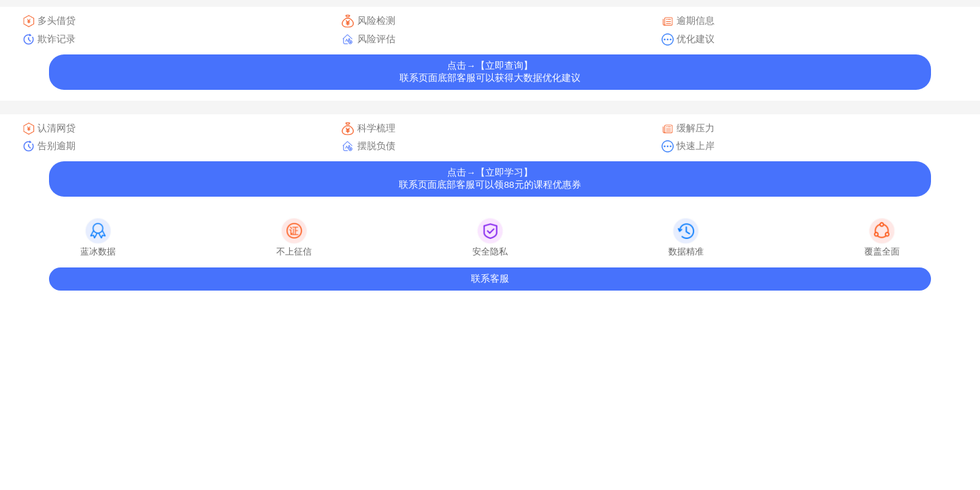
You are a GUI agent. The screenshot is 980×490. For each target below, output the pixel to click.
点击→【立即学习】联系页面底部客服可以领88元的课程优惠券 (490, 179)
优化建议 (688, 39)
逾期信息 (688, 21)
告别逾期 (49, 146)
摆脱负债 (368, 146)
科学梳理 (368, 129)
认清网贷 (49, 129)
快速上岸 (688, 146)
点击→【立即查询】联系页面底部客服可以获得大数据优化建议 (490, 72)
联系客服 (490, 279)
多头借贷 (49, 21)
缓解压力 (688, 129)
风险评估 (368, 39)
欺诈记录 (49, 39)
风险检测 (368, 21)
